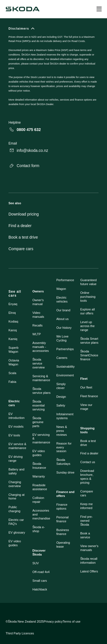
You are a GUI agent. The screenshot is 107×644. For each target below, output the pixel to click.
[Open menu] (99, 9)
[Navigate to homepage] (23, 9)
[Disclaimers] (53, 69)
